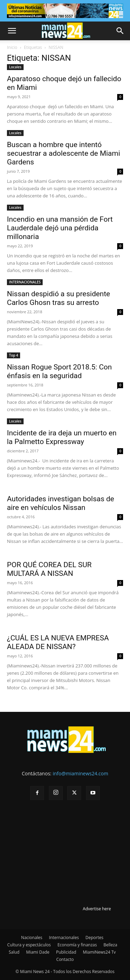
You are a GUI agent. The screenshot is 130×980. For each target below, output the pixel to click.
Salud (14, 952)
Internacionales (64, 938)
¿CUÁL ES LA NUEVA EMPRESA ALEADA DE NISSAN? (58, 642)
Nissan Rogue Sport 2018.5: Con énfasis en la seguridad (59, 371)
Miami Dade (38, 952)
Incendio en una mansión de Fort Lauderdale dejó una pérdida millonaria (60, 228)
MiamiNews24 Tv (99, 952)
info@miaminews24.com (80, 773)
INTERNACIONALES (25, 282)
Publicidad (66, 952)
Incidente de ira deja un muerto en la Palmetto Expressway (62, 437)
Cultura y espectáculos (29, 945)
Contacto (65, 959)
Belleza (111, 945)
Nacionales (32, 938)
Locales (15, 67)
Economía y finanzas (77, 945)
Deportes (94, 938)
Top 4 (14, 355)
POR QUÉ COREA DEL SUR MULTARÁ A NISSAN (49, 569)
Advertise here (97, 909)
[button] (12, 31)
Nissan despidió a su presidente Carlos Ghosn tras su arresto (58, 298)
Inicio (12, 47)
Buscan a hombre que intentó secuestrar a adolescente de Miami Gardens (63, 153)
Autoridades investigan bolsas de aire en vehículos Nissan (60, 503)
